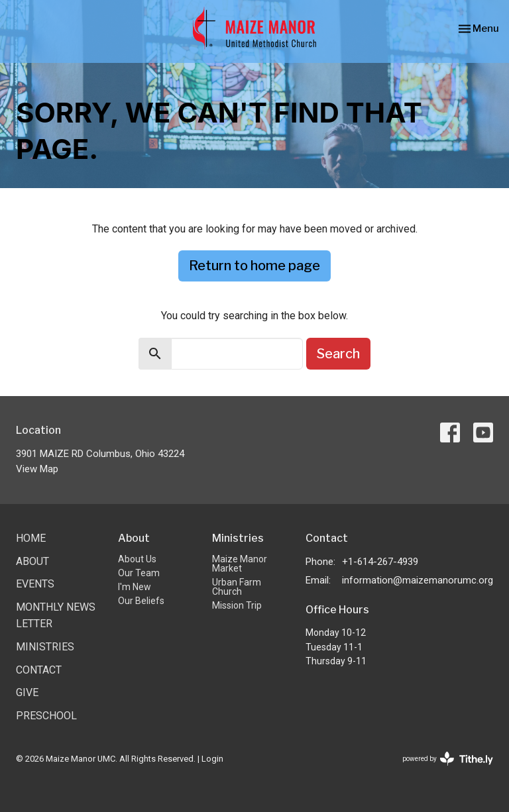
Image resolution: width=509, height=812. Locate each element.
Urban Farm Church (237, 587)
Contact (39, 670)
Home (31, 538)
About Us (137, 559)
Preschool (46, 716)
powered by (448, 759)
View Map (37, 469)
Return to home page (254, 266)
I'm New (135, 587)
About (32, 561)
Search (338, 354)
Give (27, 692)
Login (212, 759)
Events (35, 584)
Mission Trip (237, 605)
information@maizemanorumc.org (418, 580)
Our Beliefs (141, 601)
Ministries (45, 647)
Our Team (139, 573)
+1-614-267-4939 (380, 562)
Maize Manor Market (240, 564)
